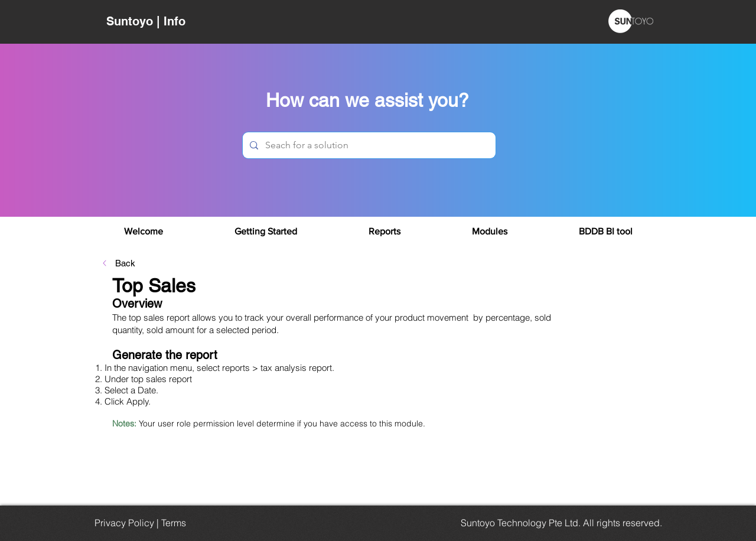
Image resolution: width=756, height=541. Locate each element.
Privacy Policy (124, 523)
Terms (174, 523)
